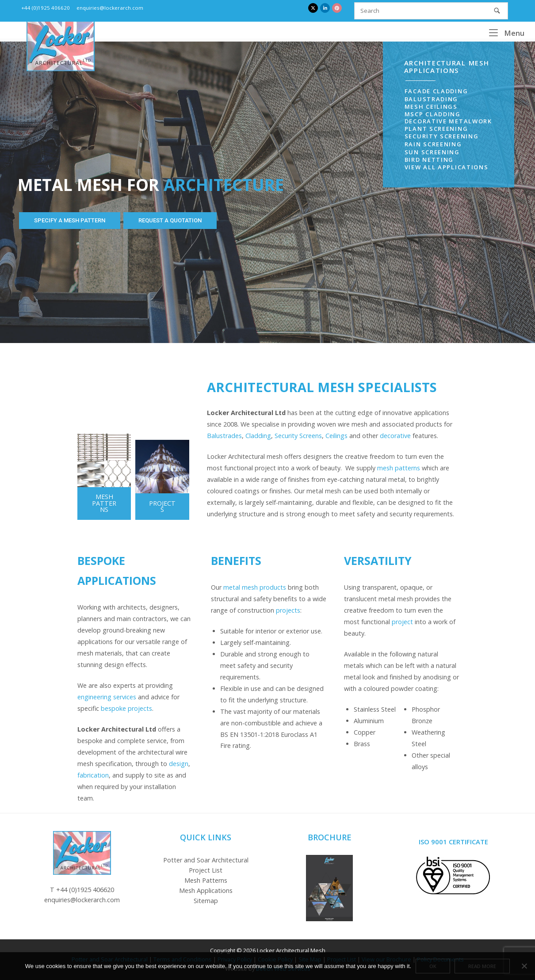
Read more (482, 966)
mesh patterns (399, 468)
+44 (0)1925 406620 (46, 8)
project (402, 622)
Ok (433, 966)
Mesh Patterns (206, 880)
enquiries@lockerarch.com (110, 8)
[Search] (497, 11)
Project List (206, 870)
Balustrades (224, 436)
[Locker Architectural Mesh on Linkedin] (325, 8)
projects (288, 610)
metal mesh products (255, 587)
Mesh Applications (206, 890)
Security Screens (298, 436)
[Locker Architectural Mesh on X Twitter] (313, 8)
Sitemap (206, 901)
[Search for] (431, 11)
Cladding (258, 436)
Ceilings (336, 436)
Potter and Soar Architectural (206, 860)
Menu (507, 33)
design (179, 764)
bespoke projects (126, 708)
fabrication (93, 775)
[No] (524, 966)
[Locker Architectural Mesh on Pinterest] (337, 8)
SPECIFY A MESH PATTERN (70, 220)
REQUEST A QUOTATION (170, 220)
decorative (395, 436)
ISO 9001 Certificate (453, 842)
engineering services (107, 697)
